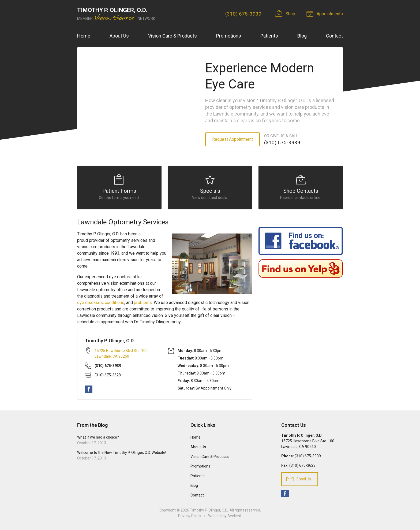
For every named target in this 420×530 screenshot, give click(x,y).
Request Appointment (232, 139)
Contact (334, 36)
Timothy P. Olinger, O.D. (209, 510)
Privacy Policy (190, 516)
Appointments (325, 13)
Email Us (299, 479)
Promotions (229, 36)
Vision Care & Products (172, 36)
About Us (119, 36)
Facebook (89, 389)
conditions (115, 303)
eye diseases (90, 303)
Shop (286, 13)
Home (84, 36)
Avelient (234, 516)
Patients (269, 36)
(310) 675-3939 (243, 14)
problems (143, 303)
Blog (302, 36)
